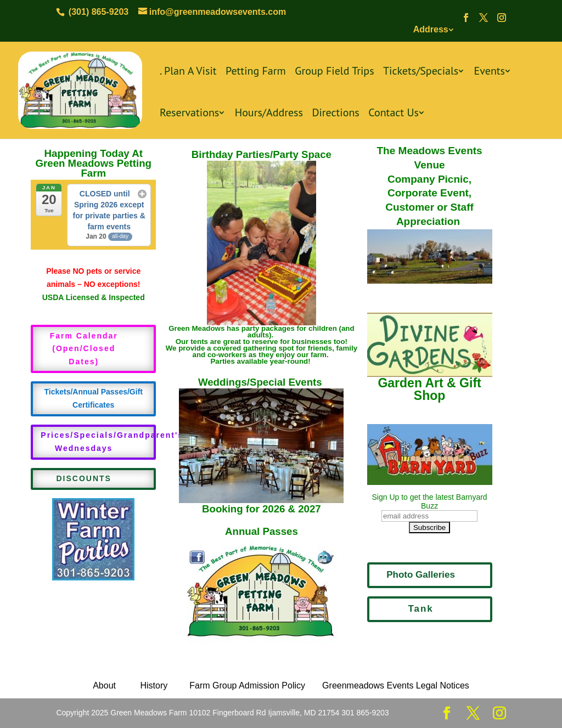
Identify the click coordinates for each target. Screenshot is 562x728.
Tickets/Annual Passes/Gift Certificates (93, 398)
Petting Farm (256, 72)
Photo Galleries (421, 575)
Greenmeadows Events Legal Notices (396, 685)
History (153, 685)
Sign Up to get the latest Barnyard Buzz (430, 501)
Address (431, 29)
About (104, 685)
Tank (420, 609)
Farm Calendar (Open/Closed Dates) (84, 349)
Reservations (189, 114)
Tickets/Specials (421, 72)
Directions (335, 114)
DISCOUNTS (84, 478)
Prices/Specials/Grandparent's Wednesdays (98, 442)
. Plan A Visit (188, 72)
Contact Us (394, 114)
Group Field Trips (334, 72)
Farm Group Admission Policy (247, 685)
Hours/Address (269, 114)
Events (490, 72)
